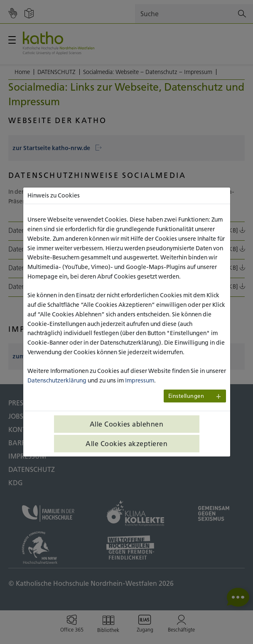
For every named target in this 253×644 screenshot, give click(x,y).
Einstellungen (186, 396)
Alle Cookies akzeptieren (126, 444)
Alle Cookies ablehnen (127, 424)
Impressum (140, 380)
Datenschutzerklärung (57, 380)
